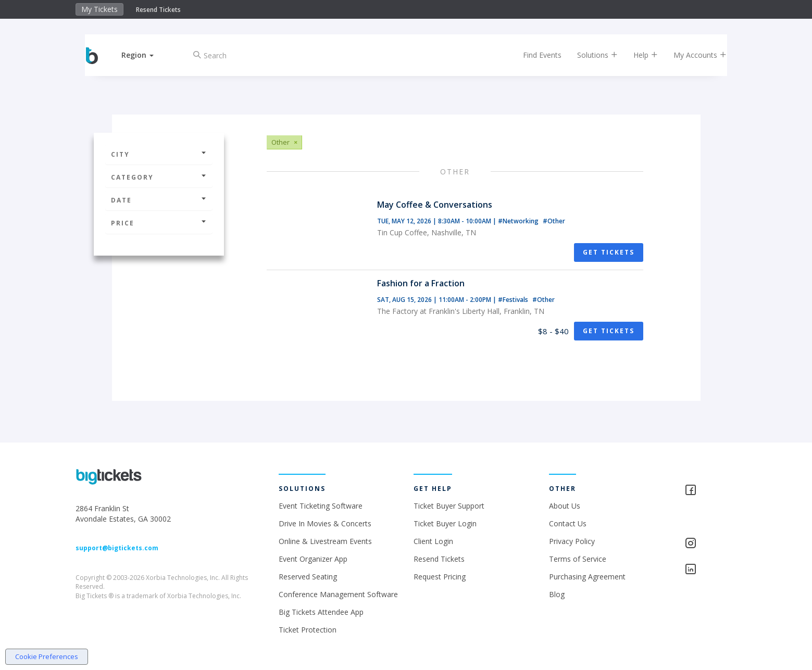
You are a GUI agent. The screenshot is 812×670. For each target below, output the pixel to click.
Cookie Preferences (47, 656)
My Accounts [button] (691, 55)
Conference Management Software (338, 594)
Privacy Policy (572, 541)
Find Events (533, 55)
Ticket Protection (308, 630)
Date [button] (159, 200)
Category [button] (159, 177)
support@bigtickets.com (117, 548)
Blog (557, 594)
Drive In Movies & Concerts (325, 523)
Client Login (433, 541)
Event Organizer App (313, 559)
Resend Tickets (158, 10)
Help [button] (636, 55)
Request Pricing (440, 577)
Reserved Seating (308, 577)
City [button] (159, 154)
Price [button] (159, 223)
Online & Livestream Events (325, 541)
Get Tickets (609, 252)
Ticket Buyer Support (449, 506)
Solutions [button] (588, 55)
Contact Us (568, 523)
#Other (554, 221)
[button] (147, 55)
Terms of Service (578, 559)
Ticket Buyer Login (445, 523)
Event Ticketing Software (321, 506)
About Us (565, 506)
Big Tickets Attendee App (321, 612)
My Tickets (99, 9)
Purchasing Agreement (587, 577)
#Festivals (514, 300)
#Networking (519, 221)
